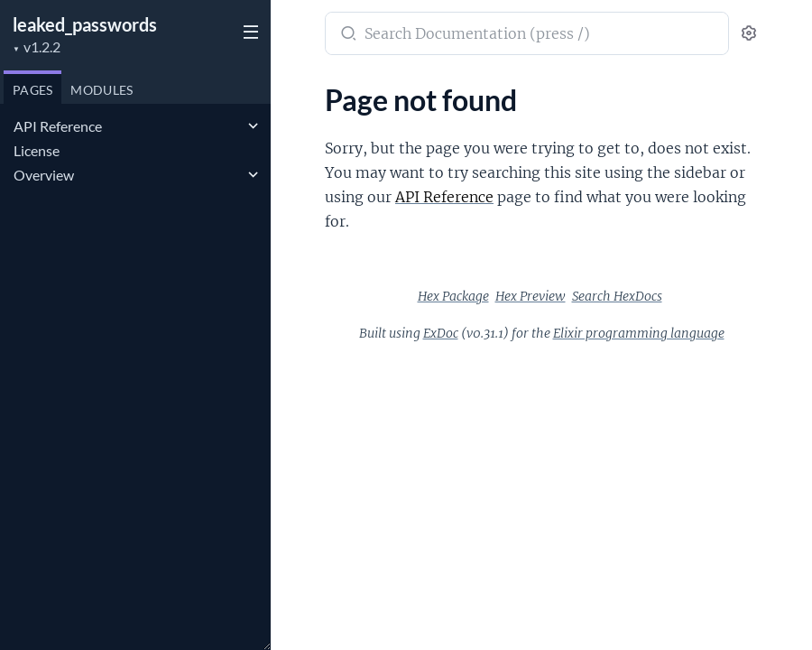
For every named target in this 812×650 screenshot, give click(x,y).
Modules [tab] (101, 90)
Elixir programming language (639, 333)
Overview (44, 175)
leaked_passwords (85, 24)
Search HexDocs (617, 296)
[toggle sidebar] (249, 34)
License (37, 150)
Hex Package (453, 296)
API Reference (58, 126)
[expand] (253, 126)
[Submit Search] (347, 35)
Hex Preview (531, 296)
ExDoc (441, 333)
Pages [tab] (32, 90)
